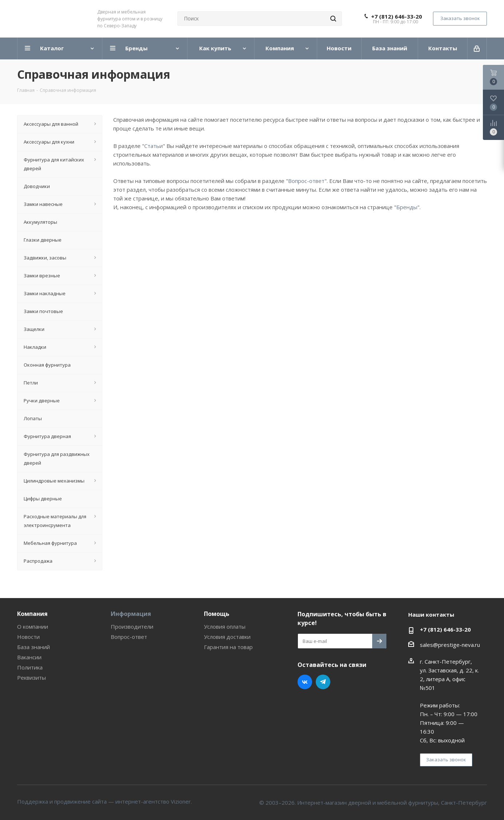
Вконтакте (305, 682)
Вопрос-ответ (306, 181)
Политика (30, 667)
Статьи (153, 146)
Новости (28, 637)
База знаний (34, 647)
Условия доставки (227, 637)
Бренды (407, 207)
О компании (33, 626)
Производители (132, 626)
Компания (32, 614)
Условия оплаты (225, 626)
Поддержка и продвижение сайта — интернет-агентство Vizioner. (105, 801)
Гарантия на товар (228, 647)
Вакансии (29, 657)
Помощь (217, 614)
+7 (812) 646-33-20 (397, 16)
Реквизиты (31, 678)
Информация (131, 614)
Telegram (323, 682)
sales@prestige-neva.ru (450, 645)
